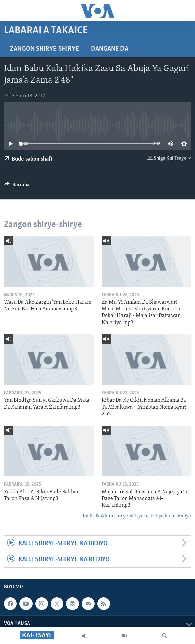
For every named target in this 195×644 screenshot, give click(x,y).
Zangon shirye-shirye (44, 49)
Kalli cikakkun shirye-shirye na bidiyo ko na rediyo (137, 516)
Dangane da (110, 49)
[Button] (17, 186)
